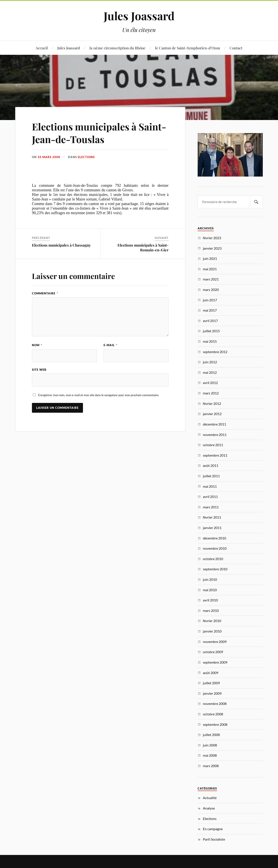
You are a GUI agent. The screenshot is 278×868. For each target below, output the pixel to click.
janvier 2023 (212, 248)
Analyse (209, 808)
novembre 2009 (215, 642)
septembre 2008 (215, 724)
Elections (86, 157)
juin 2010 (210, 579)
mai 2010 (210, 590)
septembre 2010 (215, 569)
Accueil (42, 48)
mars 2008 (211, 766)
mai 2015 (210, 341)
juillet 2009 (211, 683)
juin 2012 (210, 362)
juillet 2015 (211, 331)
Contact (236, 48)
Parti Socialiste (214, 839)
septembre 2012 (215, 352)
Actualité (210, 798)
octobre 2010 (213, 559)
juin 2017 (210, 300)
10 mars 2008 (49, 157)
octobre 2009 (213, 652)
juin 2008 (210, 745)
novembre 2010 (215, 548)
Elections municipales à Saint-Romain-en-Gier (143, 247)
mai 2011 (210, 486)
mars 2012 (211, 393)
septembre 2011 (215, 455)
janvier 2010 (212, 631)
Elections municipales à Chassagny (61, 245)
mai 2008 (210, 755)
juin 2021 (210, 258)
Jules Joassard (139, 16)
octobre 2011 (213, 445)
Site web (39, 370)
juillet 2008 (211, 735)
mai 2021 (210, 269)
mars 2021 (211, 279)
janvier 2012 (212, 414)
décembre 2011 (214, 424)
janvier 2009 (212, 693)
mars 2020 (211, 290)
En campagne (213, 829)
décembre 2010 (214, 538)
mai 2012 (210, 372)
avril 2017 (210, 321)
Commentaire (45, 293)
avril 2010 (210, 600)
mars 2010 (211, 610)
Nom (37, 345)
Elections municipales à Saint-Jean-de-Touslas (99, 133)
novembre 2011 (215, 435)
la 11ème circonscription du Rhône (117, 48)
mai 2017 (210, 310)
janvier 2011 (212, 528)
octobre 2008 (213, 714)
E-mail (110, 345)
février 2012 (212, 403)
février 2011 (212, 517)
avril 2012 (210, 383)
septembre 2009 (215, 662)
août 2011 (211, 465)
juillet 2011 (211, 476)
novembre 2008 (215, 704)
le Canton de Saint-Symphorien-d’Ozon (188, 48)
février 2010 (212, 621)
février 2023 (212, 238)
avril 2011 (210, 497)
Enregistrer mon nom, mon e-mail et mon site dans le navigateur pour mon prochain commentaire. (99, 395)
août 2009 (211, 673)
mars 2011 (211, 507)
